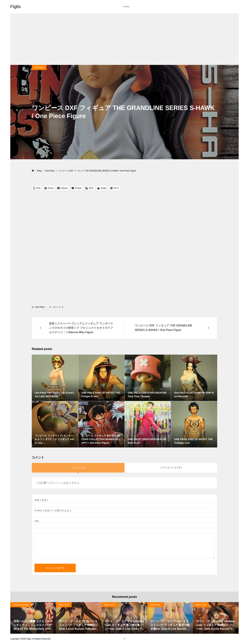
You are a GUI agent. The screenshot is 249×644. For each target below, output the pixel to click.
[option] (33, 618)
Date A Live (64, 605)
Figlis (16, 7)
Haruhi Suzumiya (21, 605)
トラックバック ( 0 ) (171, 468)
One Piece (39, 67)
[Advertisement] (124, 39)
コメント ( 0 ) (78, 468)
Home (126, 7)
